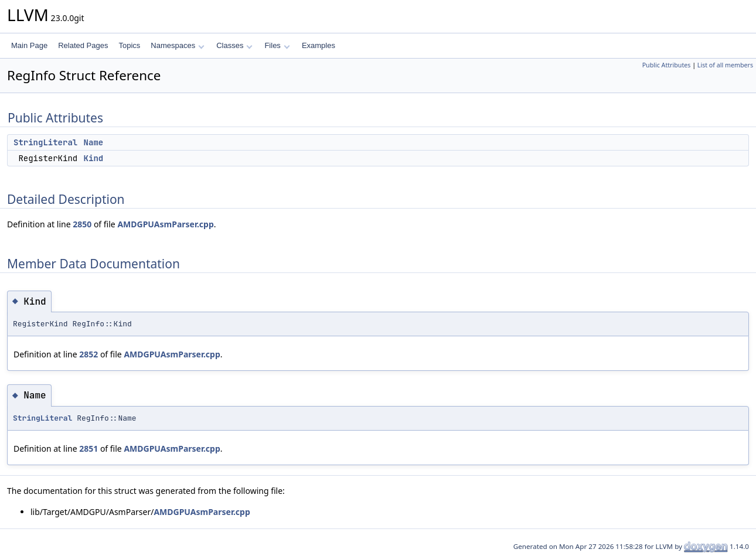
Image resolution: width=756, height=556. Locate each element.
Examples (319, 45)
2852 (88, 354)
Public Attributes (667, 65)
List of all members (725, 65)
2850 (82, 224)
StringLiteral (45, 142)
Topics (129, 45)
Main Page (29, 45)
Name (94, 142)
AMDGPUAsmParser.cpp (165, 224)
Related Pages (83, 45)
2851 (88, 448)
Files (277, 45)
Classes (234, 45)
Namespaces (177, 45)
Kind (94, 158)
